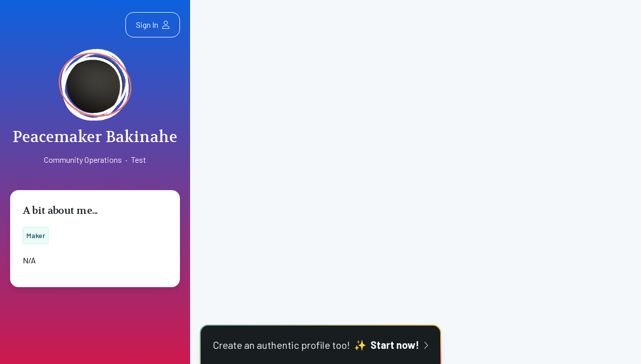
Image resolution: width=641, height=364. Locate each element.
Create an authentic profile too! (320, 345)
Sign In (153, 25)
